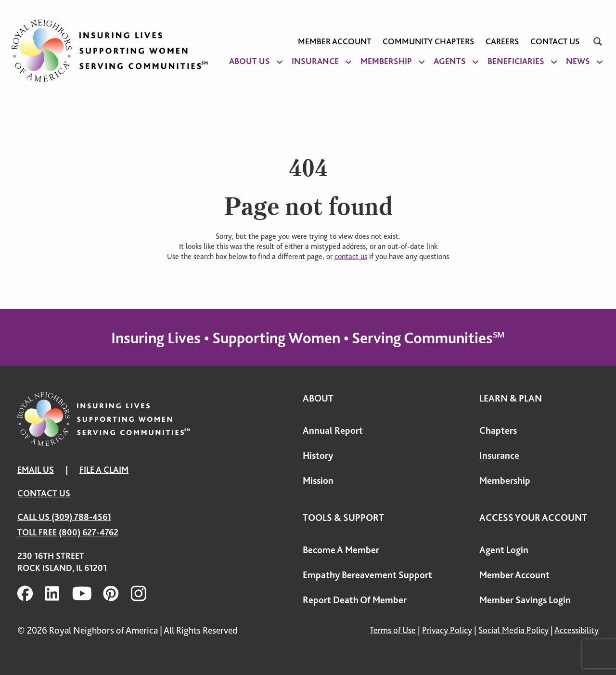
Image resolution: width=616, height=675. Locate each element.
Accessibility (577, 630)
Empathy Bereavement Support (367, 575)
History (318, 456)
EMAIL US (36, 470)
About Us (250, 61)
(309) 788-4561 (81, 517)
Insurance (315, 61)
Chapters (498, 431)
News (578, 61)
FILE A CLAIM (104, 470)
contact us (351, 257)
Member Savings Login (525, 600)
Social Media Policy (513, 630)
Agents (450, 61)
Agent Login (504, 550)
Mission (318, 481)
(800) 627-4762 (89, 532)
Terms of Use (393, 630)
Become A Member (341, 550)
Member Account (334, 41)
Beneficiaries (516, 61)
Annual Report (333, 431)
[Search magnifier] (598, 41)
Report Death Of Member (355, 600)
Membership (386, 61)
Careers (502, 41)
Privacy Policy (447, 630)
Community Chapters (428, 41)
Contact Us (555, 41)
